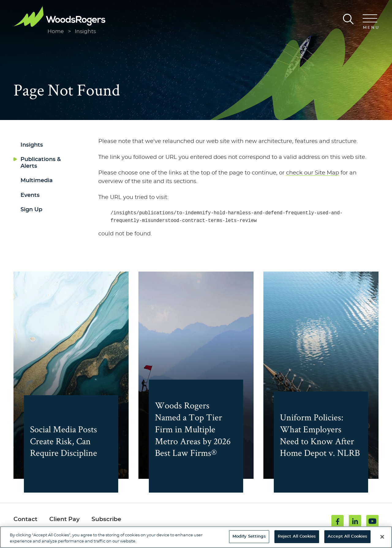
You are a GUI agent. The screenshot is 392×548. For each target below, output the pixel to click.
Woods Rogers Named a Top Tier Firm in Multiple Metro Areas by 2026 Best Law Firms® (192, 424)
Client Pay (64, 520)
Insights (85, 31)
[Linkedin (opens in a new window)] (355, 522)
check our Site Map (313, 173)
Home (56, 31)
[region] (196, 537)
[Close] (382, 537)
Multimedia (37, 181)
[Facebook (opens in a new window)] (337, 522)
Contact (25, 520)
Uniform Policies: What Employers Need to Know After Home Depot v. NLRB (321, 430)
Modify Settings (249, 537)
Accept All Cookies (347, 537)
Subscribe (106, 520)
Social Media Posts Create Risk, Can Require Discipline (67, 441)
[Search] (348, 19)
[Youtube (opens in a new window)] (372, 522)
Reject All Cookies (297, 537)
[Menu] (370, 22)
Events (30, 195)
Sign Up (31, 210)
